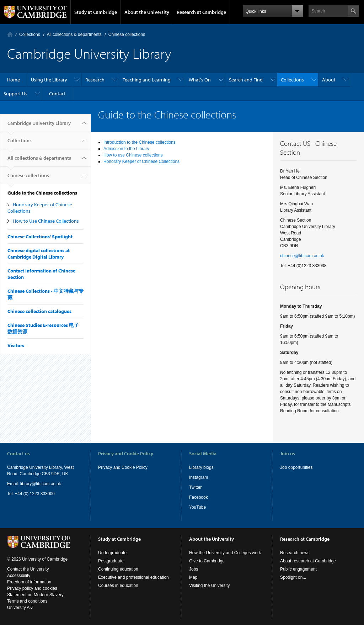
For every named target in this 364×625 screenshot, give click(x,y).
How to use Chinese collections (133, 155)
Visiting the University (210, 586)
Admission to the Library (126, 149)
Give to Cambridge (207, 561)
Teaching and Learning (147, 80)
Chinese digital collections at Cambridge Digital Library (39, 254)
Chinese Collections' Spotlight (40, 237)
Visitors (16, 345)
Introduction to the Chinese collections (140, 142)
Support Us (15, 94)
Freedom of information (29, 582)
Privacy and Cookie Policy (123, 467)
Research (95, 80)
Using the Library (49, 80)
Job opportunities (296, 467)
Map (193, 577)
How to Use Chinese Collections (46, 221)
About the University (147, 12)
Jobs (194, 569)
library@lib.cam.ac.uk (41, 484)
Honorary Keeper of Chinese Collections (141, 161)
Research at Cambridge (201, 12)
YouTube (197, 507)
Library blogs (201, 467)
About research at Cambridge (308, 561)
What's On (200, 80)
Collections (30, 35)
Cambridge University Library (39, 126)
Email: (14, 484)
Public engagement (298, 569)
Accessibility (19, 576)
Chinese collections (127, 35)
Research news (295, 553)
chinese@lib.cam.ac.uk (302, 256)
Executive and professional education (133, 577)
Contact (57, 94)
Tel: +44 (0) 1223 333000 (31, 494)
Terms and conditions (27, 601)
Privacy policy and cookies (32, 588)
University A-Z (20, 608)
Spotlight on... (293, 577)
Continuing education (118, 569)
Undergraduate (112, 553)
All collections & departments (74, 35)
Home (10, 34)
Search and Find (246, 80)
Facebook (199, 497)
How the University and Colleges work (225, 553)
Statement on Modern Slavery (35, 595)
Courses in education (118, 586)
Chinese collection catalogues (39, 311)
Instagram (199, 477)
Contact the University (28, 569)
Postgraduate (111, 561)
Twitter (195, 487)
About (329, 80)
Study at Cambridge (96, 12)
